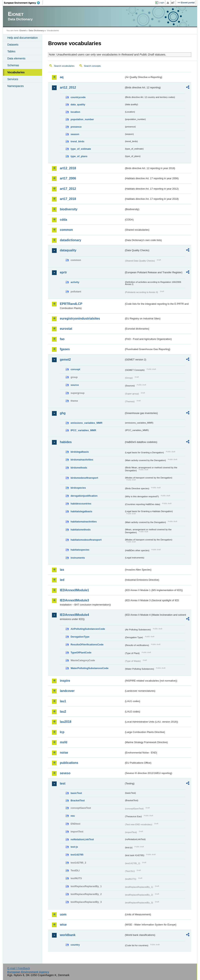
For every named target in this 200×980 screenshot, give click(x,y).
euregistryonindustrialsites (80, 318)
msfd (63, 742)
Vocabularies (16, 72)
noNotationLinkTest (82, 839)
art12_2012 (68, 87)
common (66, 230)
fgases (65, 349)
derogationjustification (84, 496)
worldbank (68, 935)
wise (63, 925)
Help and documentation (22, 38)
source (75, 385)
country (75, 945)
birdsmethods (79, 468)
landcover (67, 691)
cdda (63, 220)
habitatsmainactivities (84, 522)
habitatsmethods (80, 530)
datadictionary (70, 240)
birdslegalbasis (80, 452)
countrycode (78, 97)
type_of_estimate (81, 149)
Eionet (23, 30)
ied (62, 580)
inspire (65, 681)
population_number (82, 119)
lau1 (63, 701)
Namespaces (15, 86)
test (62, 783)
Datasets (13, 45)
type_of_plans (79, 156)
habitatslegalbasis (81, 511)
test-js (74, 847)
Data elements (16, 58)
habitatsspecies (80, 550)
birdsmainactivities (82, 460)
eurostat (66, 329)
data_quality (78, 104)
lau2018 (66, 722)
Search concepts (92, 66)
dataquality (68, 250)
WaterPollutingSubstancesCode (89, 668)
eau (73, 816)
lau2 (63, 712)
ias (62, 570)
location (75, 112)
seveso (65, 773)
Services (13, 79)
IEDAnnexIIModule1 (74, 590)
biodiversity (69, 209)
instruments (78, 558)
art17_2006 (68, 178)
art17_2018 (68, 199)
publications (69, 763)
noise (64, 753)
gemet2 (65, 360)
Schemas (13, 65)
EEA (23, 3)
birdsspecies (78, 488)
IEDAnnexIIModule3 (74, 600)
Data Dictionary (36, 30)
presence (76, 127)
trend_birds (77, 141)
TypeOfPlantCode (81, 653)
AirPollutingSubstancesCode (88, 629)
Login (162, 3)
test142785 (77, 855)
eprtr (63, 272)
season (75, 134)
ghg (63, 413)
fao (62, 339)
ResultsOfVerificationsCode (87, 645)
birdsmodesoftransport (84, 478)
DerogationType (80, 637)
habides (66, 442)
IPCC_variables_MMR (83, 430)
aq (62, 77)
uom (63, 914)
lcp (62, 732)
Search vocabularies (64, 66)
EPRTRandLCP (71, 304)
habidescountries (81, 504)
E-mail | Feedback (19, 968)
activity (75, 282)
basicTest (76, 793)
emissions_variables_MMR (86, 423)
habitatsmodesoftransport (86, 540)
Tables (11, 51)
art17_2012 (68, 189)
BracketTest (78, 800)
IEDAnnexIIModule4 (74, 615)
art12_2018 (68, 168)
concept (75, 369)
